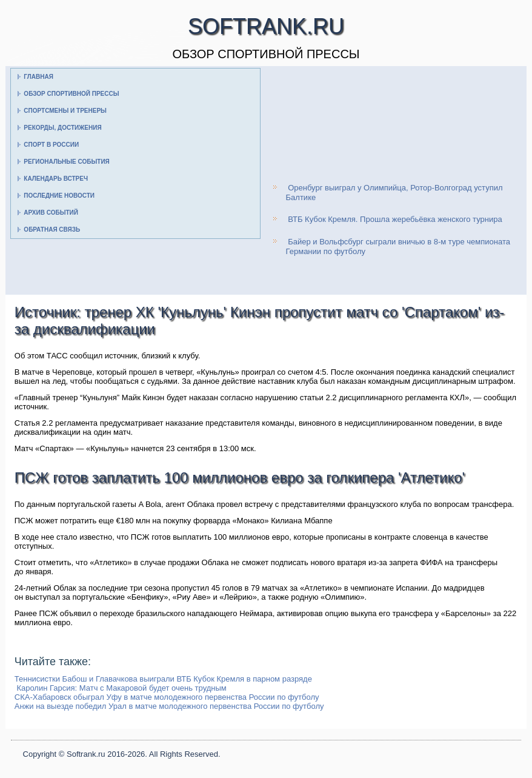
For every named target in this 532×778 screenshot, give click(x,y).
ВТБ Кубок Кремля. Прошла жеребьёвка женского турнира (395, 219)
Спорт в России (51, 145)
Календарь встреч (56, 179)
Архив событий (51, 213)
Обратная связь (52, 230)
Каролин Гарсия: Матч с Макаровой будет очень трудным (121, 688)
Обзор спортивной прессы (71, 94)
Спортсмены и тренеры (65, 111)
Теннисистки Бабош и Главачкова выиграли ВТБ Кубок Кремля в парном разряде (163, 679)
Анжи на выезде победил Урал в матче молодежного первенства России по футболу (169, 706)
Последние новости (59, 196)
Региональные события (66, 162)
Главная (38, 77)
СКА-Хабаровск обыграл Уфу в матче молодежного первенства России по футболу (167, 697)
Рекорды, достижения (62, 128)
